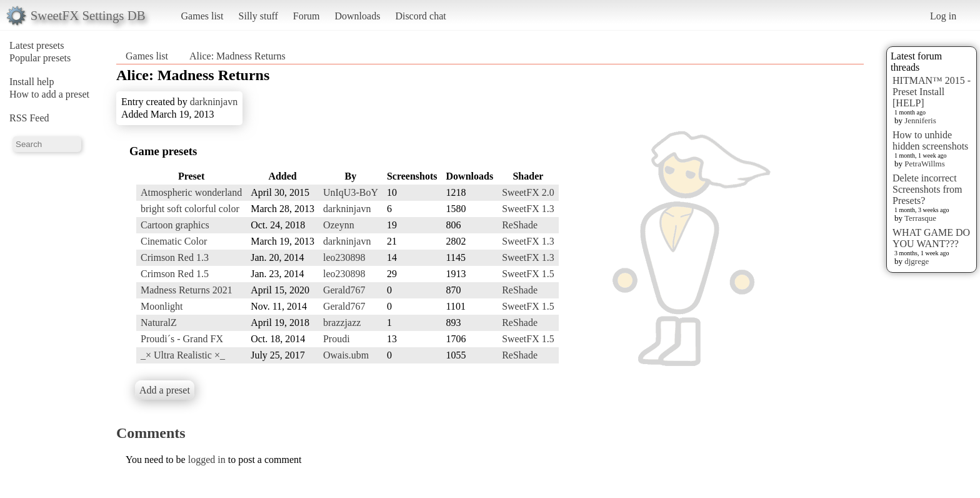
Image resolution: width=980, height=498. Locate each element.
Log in (943, 16)
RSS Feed (29, 118)
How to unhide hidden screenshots (930, 140)
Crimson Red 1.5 (175, 274)
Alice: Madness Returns (237, 56)
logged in (207, 460)
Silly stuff (258, 16)
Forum (307, 16)
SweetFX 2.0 (528, 192)
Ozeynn (339, 225)
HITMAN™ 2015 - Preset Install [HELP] (932, 92)
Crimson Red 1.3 (175, 257)
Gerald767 (344, 290)
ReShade (520, 225)
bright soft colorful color (190, 209)
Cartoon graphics (175, 225)
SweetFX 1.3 (528, 209)
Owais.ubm (346, 355)
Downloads (357, 16)
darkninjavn (214, 102)
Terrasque (920, 218)
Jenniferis (920, 120)
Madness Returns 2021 (187, 290)
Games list (202, 16)
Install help (32, 82)
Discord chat (420, 16)
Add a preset (165, 390)
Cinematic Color (174, 241)
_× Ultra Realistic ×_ (183, 355)
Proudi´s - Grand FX (182, 339)
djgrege (917, 261)
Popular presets (40, 58)
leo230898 (344, 257)
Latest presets (37, 45)
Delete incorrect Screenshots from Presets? (927, 189)
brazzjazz (342, 323)
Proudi (337, 339)
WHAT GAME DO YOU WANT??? (931, 238)
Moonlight (162, 306)
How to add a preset (49, 94)
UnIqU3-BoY (351, 192)
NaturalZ (159, 323)
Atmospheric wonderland (191, 192)
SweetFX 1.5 (528, 274)
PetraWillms (924, 164)
